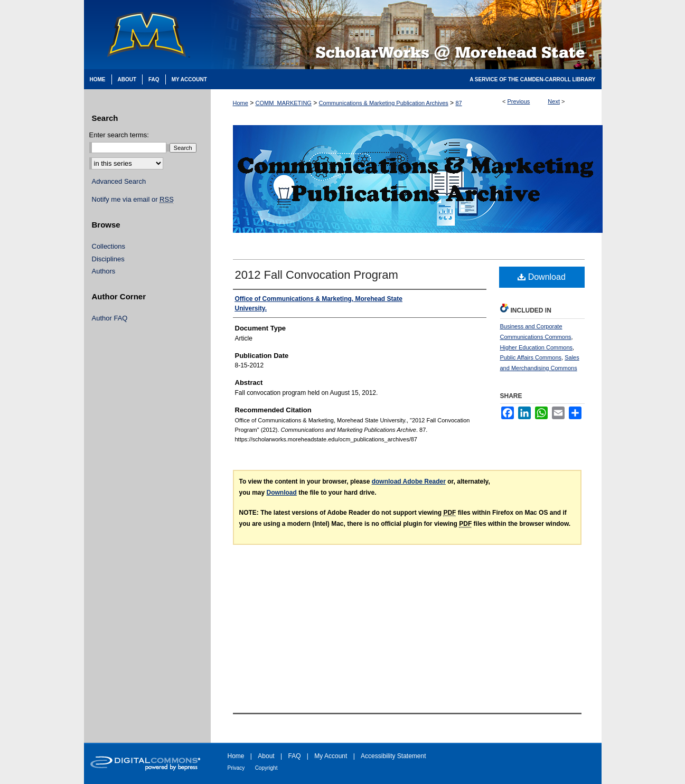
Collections (109, 246)
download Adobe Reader (409, 481)
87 (458, 103)
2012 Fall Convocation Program (317, 275)
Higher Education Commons (537, 347)
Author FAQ (110, 318)
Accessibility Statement (393, 756)
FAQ (294, 756)
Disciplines (108, 259)
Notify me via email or (133, 200)
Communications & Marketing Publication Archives (384, 103)
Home (241, 103)
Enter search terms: (119, 135)
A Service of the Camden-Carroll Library (532, 79)
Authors (104, 271)
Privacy (236, 768)
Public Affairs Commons (531, 357)
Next (554, 101)
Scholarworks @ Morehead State (406, 35)
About (266, 756)
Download (542, 277)
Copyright (266, 768)
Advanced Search (119, 181)
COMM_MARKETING (284, 103)
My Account (331, 756)
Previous (519, 101)
